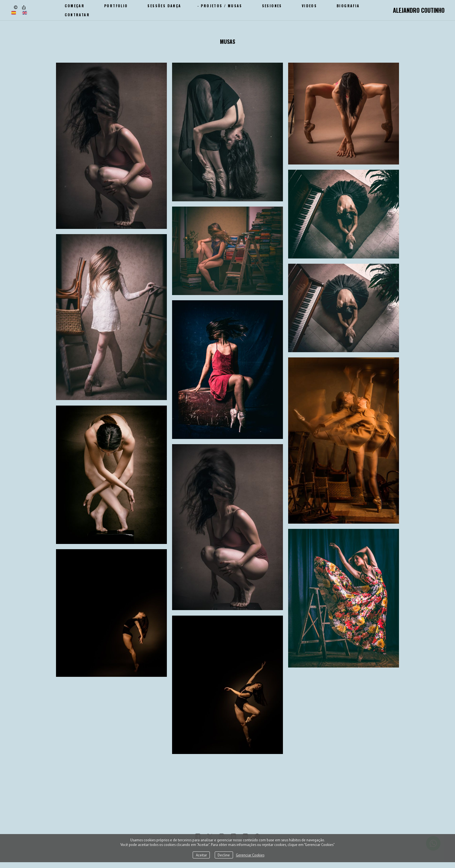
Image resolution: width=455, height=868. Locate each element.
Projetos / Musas (221, 6)
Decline (224, 855)
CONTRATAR (77, 15)
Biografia (348, 6)
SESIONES (272, 6)
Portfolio (116, 6)
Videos (309, 6)
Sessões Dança (164, 6)
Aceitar (201, 855)
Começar (75, 6)
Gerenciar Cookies (250, 855)
